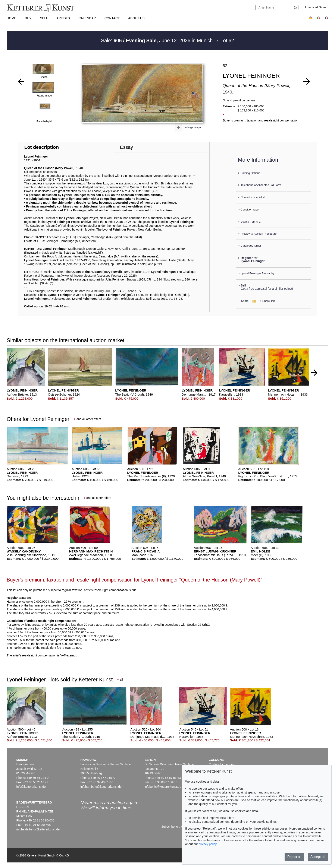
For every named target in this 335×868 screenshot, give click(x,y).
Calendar (87, 18)
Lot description (42, 147)
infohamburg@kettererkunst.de (101, 787)
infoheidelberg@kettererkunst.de (38, 829)
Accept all (318, 857)
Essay (126, 147)
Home (11, 18)
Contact (112, 18)
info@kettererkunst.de (31, 787)
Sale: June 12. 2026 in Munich (158, 41)
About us (136, 18)
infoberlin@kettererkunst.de (163, 787)
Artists (63, 18)
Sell (44, 18)
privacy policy (208, 844)
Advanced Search (317, 7)
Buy (28, 18)
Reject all (294, 857)
